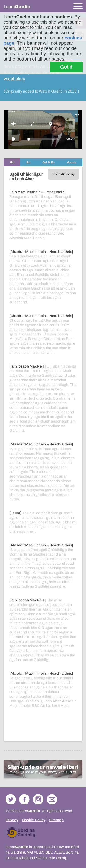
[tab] (12, 162)
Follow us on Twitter (11, 799)
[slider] (43, 139)
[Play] (14, 139)
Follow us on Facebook (24, 799)
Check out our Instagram (38, 799)
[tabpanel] (43, 454)
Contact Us (52, 799)
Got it (66, 67)
